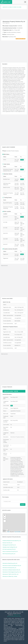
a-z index (10, 7)
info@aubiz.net (17, 615)
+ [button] (5, 515)
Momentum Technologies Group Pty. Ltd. (12, 572)
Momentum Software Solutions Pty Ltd (11, 570)
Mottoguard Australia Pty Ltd (9, 545)
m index (14, 7)
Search (23, 504)
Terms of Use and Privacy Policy (14, 616)
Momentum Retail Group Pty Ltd (10, 563)
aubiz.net (5, 7)
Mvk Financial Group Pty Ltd (9, 554)
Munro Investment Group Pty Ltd (10, 551)
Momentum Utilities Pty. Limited (10, 576)
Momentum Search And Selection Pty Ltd (12, 566)
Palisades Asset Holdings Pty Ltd (10, 547)
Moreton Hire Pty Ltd (7, 543)
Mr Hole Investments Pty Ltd (9, 549)
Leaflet (8, 532)
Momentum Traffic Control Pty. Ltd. (11, 574)
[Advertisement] (14, 14)
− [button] (5, 518)
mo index (19, 7)
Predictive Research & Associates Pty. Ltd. (12, 541)
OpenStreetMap (18, 532)
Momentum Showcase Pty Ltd (9, 568)
